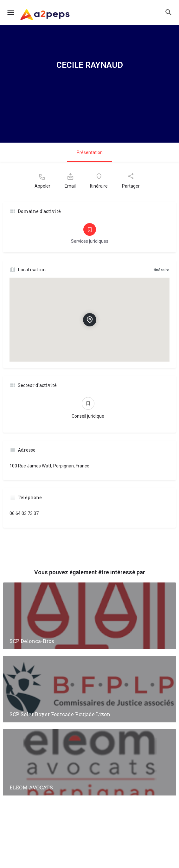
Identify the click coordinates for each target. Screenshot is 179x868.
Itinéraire (161, 270)
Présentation (90, 152)
